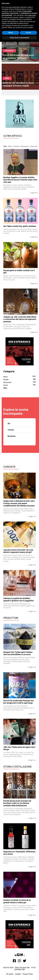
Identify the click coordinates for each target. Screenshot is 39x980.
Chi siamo (10, 974)
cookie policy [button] (32, 15)
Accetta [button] (28, 33)
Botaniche (12, 436)
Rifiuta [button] (11, 33)
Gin (9, 423)
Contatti (18, 974)
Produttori (11, 618)
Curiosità (9, 467)
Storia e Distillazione (18, 767)
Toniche (11, 430)
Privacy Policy (28, 974)
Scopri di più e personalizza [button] (19, 38)
